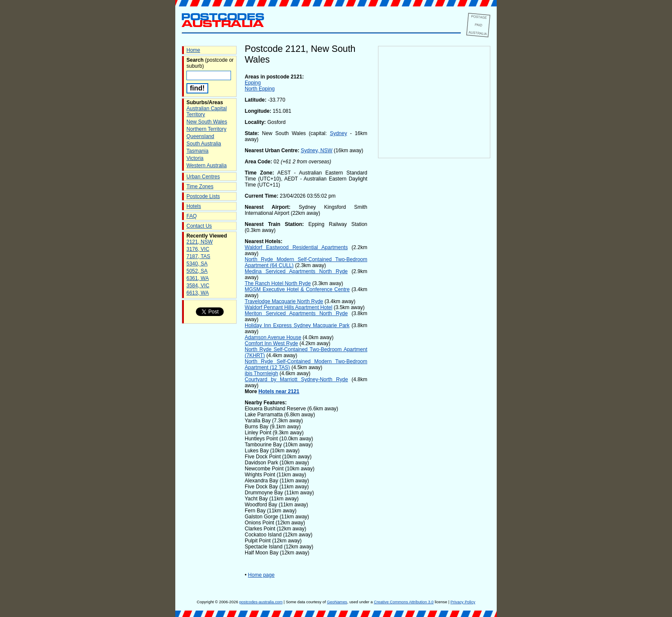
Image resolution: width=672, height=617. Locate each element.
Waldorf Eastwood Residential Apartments (296, 247)
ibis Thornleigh (261, 373)
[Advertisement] (434, 301)
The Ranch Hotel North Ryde (278, 283)
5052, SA (197, 271)
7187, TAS (198, 256)
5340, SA (197, 264)
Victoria (195, 158)
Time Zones (200, 187)
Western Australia (207, 166)
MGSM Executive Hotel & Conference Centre (297, 289)
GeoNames (337, 602)
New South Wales (207, 122)
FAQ (192, 216)
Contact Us (199, 226)
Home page (261, 575)
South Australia (204, 144)
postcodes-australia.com (261, 602)
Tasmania (197, 151)
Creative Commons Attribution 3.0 (403, 602)
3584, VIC (198, 286)
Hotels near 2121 (279, 391)
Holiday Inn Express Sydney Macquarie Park (297, 325)
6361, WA (198, 278)
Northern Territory (206, 129)
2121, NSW (199, 242)
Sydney (339, 133)
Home (193, 50)
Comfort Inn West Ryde (271, 343)
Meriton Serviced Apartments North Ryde (296, 313)
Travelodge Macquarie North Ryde (284, 301)
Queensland (200, 136)
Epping (253, 83)
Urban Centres (203, 177)
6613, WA (198, 293)
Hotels (194, 206)
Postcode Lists (203, 196)
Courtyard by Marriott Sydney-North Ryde (296, 379)
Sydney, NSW (317, 150)
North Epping (260, 89)
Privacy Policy (463, 602)
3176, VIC (198, 249)
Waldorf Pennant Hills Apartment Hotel (288, 307)
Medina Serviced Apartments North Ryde (296, 271)
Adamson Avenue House (273, 337)
